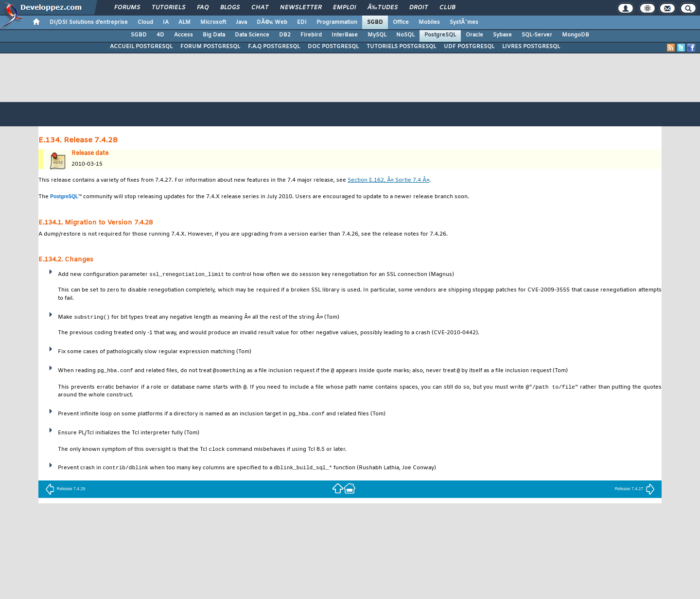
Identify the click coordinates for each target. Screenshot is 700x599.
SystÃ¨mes (464, 22)
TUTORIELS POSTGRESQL (401, 47)
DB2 (285, 35)
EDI (302, 22)
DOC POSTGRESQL (333, 47)
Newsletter (301, 8)
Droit (419, 8)
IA (166, 22)
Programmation (337, 22)
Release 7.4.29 (65, 490)
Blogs (230, 8)
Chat (260, 8)
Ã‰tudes (383, 8)
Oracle (474, 35)
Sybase (502, 35)
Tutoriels (168, 8)
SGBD (375, 22)
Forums (127, 8)
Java (241, 22)
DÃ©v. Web (272, 22)
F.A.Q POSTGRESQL (274, 47)
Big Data (214, 35)
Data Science (252, 35)
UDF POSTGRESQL (469, 47)
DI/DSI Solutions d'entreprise (89, 22)
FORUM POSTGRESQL (210, 47)
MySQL (377, 35)
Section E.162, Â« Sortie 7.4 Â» (388, 180)
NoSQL (405, 35)
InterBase (345, 35)
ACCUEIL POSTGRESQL (141, 47)
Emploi (344, 8)
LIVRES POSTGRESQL (531, 47)
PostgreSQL (440, 35)
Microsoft (213, 22)
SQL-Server (537, 35)
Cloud (145, 22)
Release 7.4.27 (635, 490)
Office (401, 22)
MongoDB (576, 35)
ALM (184, 22)
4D (160, 35)
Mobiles (429, 22)
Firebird (311, 35)
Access (184, 35)
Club (447, 8)
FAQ (203, 8)
